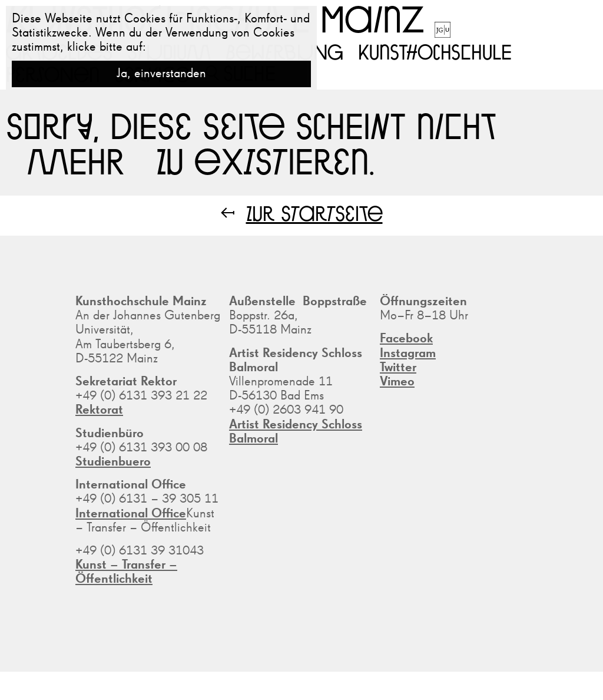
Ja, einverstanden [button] (161, 74)
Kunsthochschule (435, 51)
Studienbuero (113, 462)
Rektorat (99, 410)
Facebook (406, 339)
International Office (131, 514)
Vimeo (397, 382)
